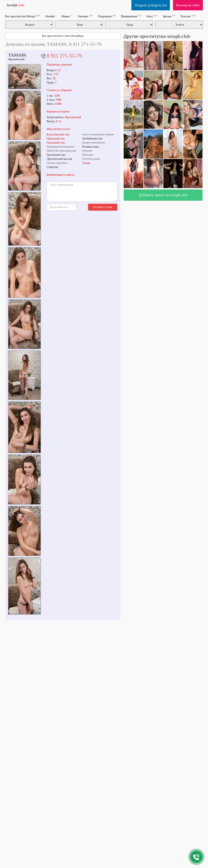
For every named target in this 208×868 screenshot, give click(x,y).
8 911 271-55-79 (64, 56)
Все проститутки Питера (23, 16)
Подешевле (107, 16)
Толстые (188, 16)
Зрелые (169, 16)
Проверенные (131, 16)
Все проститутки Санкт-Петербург (63, 36)
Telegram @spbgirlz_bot (151, 5)
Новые (67, 16)
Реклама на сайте (188, 5)
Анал (152, 16)
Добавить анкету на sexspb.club (163, 195)
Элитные (85, 16)
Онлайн (51, 16)
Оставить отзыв (103, 207)
